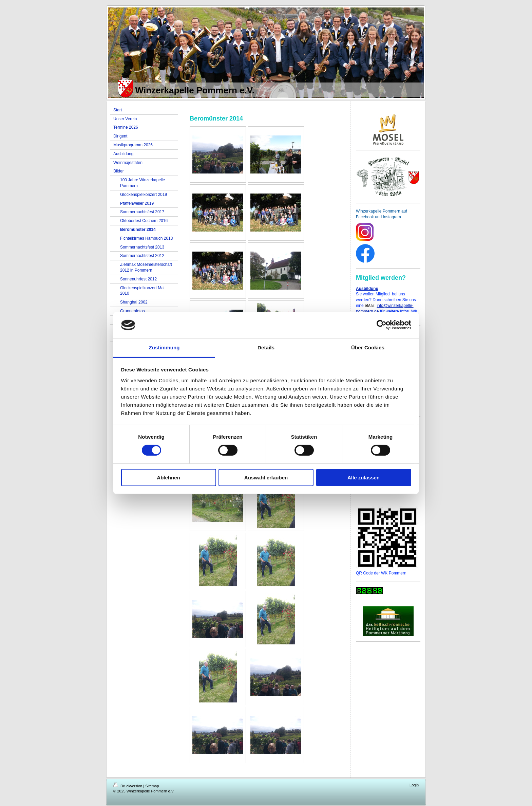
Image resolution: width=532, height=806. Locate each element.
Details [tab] (266, 347)
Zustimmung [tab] (164, 347)
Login (414, 785)
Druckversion (128, 786)
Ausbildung (367, 289)
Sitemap (152, 786)
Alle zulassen (364, 478)
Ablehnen (168, 478)
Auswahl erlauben (266, 478)
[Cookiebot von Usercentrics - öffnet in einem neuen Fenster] (382, 325)
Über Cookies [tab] (368, 347)
